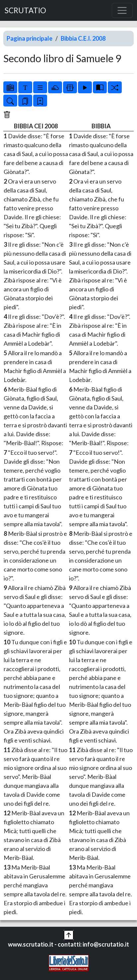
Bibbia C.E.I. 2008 (83, 38)
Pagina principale (30, 38)
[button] (69, 934)
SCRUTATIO (25, 10)
